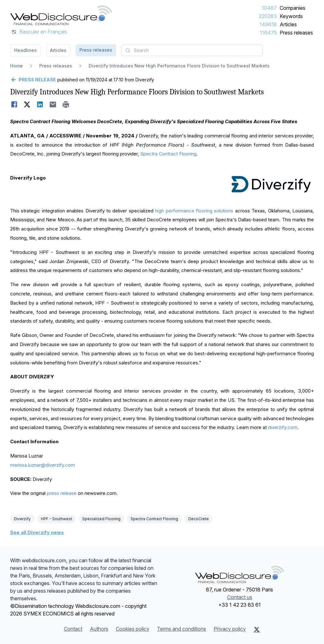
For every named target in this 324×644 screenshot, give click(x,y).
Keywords (291, 16)
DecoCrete (199, 519)
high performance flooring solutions (194, 211)
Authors (99, 629)
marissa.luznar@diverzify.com (43, 465)
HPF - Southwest (56, 519)
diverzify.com (283, 427)
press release (62, 493)
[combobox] (192, 50)
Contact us (240, 597)
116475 (268, 33)
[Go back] (33, 80)
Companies (293, 8)
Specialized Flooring (101, 519)
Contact (73, 629)
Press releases (296, 33)
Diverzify (22, 519)
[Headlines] (61, 15)
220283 (268, 16)
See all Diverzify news (37, 532)
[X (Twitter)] (257, 629)
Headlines (25, 50)
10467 (269, 8)
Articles (288, 24)
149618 (268, 24)
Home (16, 66)
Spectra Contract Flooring (168, 154)
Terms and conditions (181, 629)
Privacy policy (230, 629)
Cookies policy (133, 629)
